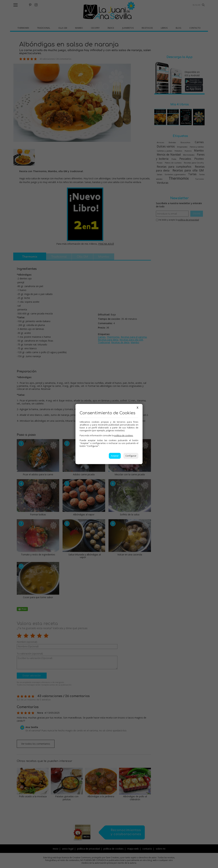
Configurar (131, 456)
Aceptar (115, 456)
